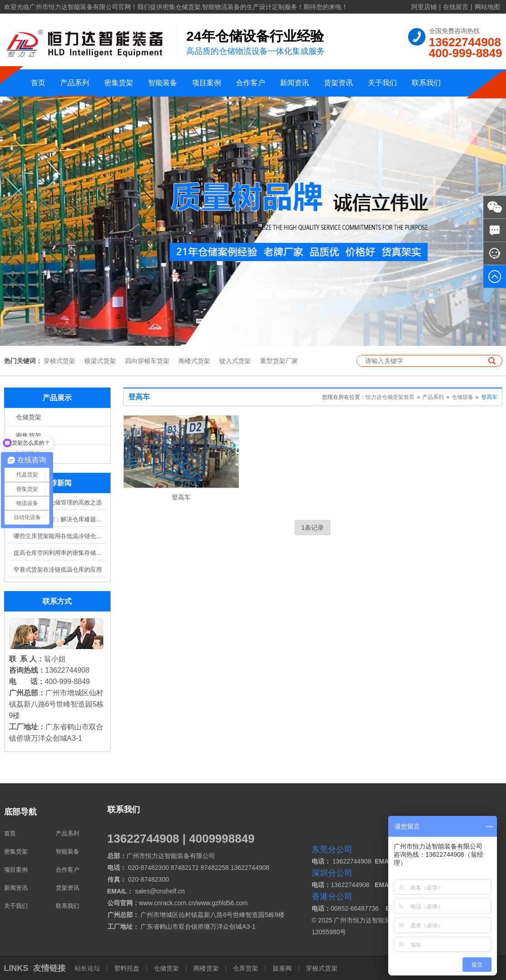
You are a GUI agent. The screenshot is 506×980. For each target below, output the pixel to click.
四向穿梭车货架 (147, 361)
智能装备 (163, 83)
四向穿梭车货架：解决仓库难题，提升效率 (60, 519)
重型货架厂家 (279, 361)
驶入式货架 (235, 361)
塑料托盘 (127, 968)
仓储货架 (29, 417)
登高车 (489, 397)
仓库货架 (246, 968)
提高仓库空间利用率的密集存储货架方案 (60, 553)
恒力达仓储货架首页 (390, 397)
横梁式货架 (100, 361)
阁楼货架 (206, 968)
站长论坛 (88, 968)
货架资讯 (338, 83)
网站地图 (487, 7)
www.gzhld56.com (222, 903)
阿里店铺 (424, 7)
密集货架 (119, 83)
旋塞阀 (282, 968)
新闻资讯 (294, 83)
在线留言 (456, 7)
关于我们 (382, 83)
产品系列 (75, 83)
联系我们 (426, 83)
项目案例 (207, 83)
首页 (38, 83)
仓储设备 (463, 397)
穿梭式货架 (59, 361)
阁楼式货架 (194, 361)
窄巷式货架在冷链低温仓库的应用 (58, 570)
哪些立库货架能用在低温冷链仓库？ (60, 536)
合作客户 (251, 83)
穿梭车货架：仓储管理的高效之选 (58, 502)
